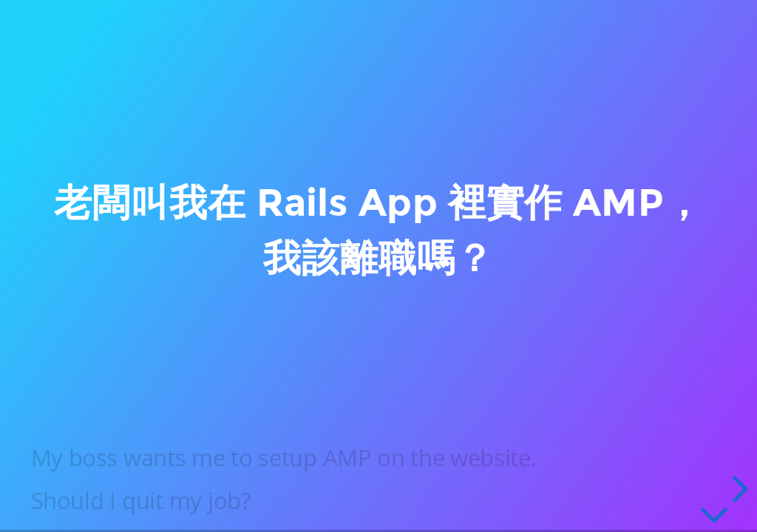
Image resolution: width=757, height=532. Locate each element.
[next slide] (738, 489)
